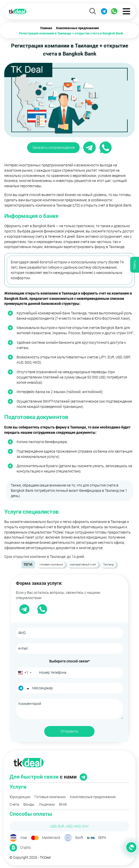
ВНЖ (63, 804)
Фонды (29, 804)
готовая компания (51, 564)
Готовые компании (50, 797)
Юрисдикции (20, 797)
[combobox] (25, 673)
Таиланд (108, 564)
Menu (134, 265)
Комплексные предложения (93, 797)
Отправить (69, 731)
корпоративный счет (83, 564)
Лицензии (47, 804)
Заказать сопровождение (54, 147)
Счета (14, 804)
